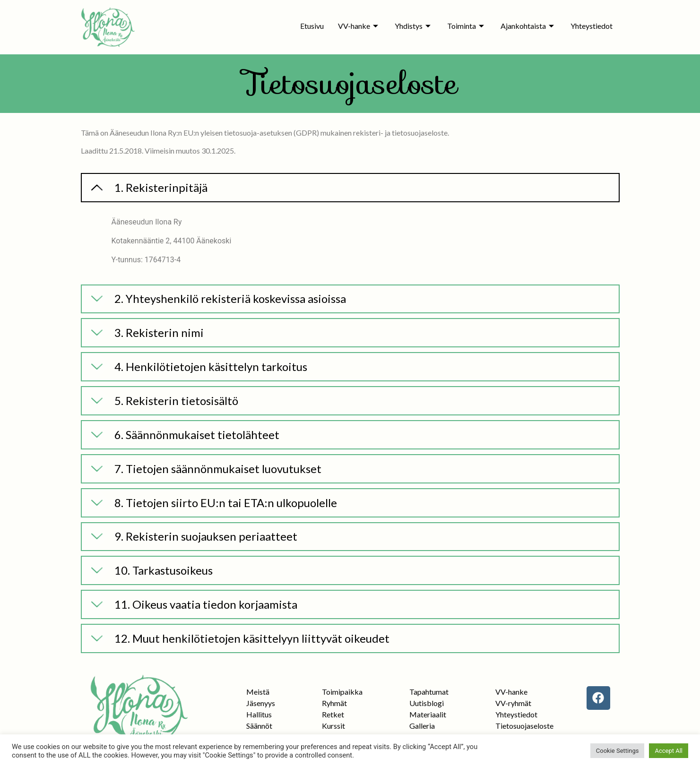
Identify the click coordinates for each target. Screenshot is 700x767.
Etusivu (312, 26)
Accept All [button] (669, 751)
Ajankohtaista (528, 26)
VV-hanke (359, 26)
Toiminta (467, 26)
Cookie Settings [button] (618, 751)
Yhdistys (414, 26)
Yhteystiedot (592, 26)
